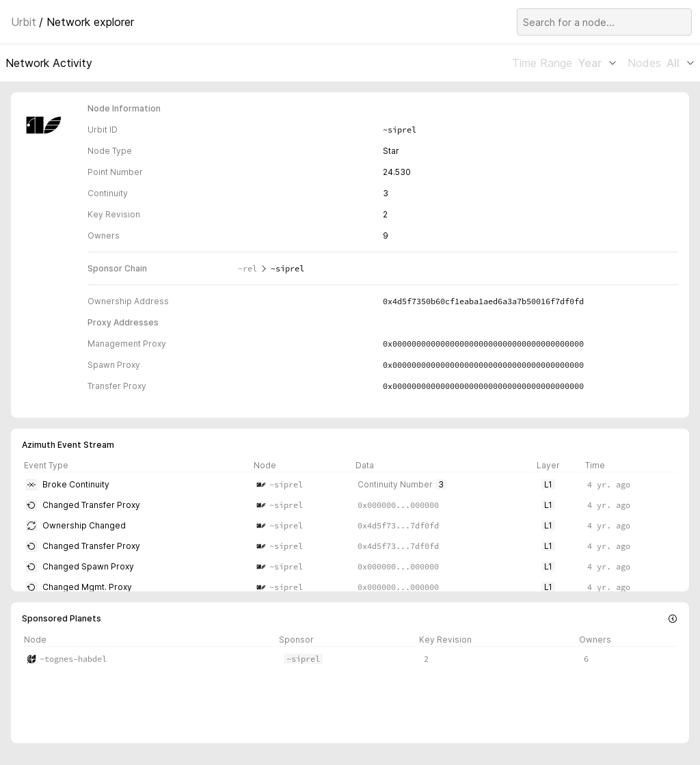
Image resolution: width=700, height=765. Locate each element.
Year (597, 63)
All (681, 63)
